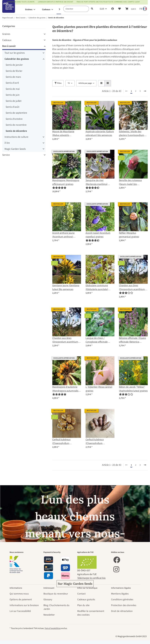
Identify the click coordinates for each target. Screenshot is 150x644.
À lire (7, 143)
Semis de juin (13, 95)
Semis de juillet (14, 101)
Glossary (48, 599)
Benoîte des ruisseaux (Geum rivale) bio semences (130, 182)
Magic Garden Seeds (15, 149)
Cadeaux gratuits (86, 599)
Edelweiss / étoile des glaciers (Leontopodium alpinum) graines (132, 134)
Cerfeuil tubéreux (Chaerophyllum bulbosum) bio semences (65, 442)
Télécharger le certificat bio (91, 578)
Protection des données (124, 605)
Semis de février (14, 71)
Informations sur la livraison (24, 605)
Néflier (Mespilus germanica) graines (129, 235)
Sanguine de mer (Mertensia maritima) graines (96, 182)
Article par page (85, 83)
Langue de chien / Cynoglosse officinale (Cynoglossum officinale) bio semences (98, 340)
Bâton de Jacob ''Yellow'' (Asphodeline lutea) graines (133, 389)
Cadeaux (7, 40)
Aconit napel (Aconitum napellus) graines (98, 235)
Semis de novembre (16, 125)
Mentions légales (120, 594)
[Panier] (131, 9)
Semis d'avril (12, 83)
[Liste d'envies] (120, 9)
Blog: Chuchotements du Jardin (56, 607)
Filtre (58, 83)
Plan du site (83, 605)
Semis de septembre (16, 113)
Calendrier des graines (17, 59)
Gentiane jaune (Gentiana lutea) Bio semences (66, 287)
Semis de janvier (14, 65)
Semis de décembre (16, 131)
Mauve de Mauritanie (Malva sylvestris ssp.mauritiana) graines (64, 134)
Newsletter (49, 615)
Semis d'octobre (14, 119)
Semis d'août (12, 107)
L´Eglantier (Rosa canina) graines (99, 389)
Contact (81, 594)
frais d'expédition (53, 628)
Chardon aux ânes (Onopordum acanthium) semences (132, 287)
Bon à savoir (9, 46)
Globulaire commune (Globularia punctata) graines (97, 287)
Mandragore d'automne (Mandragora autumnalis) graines (66, 389)
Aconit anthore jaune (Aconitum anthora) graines (63, 235)
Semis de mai (13, 89)
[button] (113, 9)
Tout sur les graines (15, 53)
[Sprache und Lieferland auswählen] (143, 9)
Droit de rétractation (122, 611)
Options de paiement (21, 599)
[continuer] (145, 91)
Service (6, 155)
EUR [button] (102, 9)
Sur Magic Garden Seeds (75, 584)
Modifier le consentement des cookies (91, 613)
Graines (6, 34)
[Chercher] (76, 9)
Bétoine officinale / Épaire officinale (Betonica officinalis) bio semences (132, 340)
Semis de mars (13, 77)
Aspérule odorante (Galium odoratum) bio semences (100, 133)
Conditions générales (122, 599)
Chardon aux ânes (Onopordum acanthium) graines (66, 340)
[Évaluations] (59, 188)
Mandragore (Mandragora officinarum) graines (66, 182)
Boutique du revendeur (56, 594)
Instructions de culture (16, 137)
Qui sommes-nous (19, 594)
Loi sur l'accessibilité (20, 611)
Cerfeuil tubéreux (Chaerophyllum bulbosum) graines (95, 442)
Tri (69, 83)
